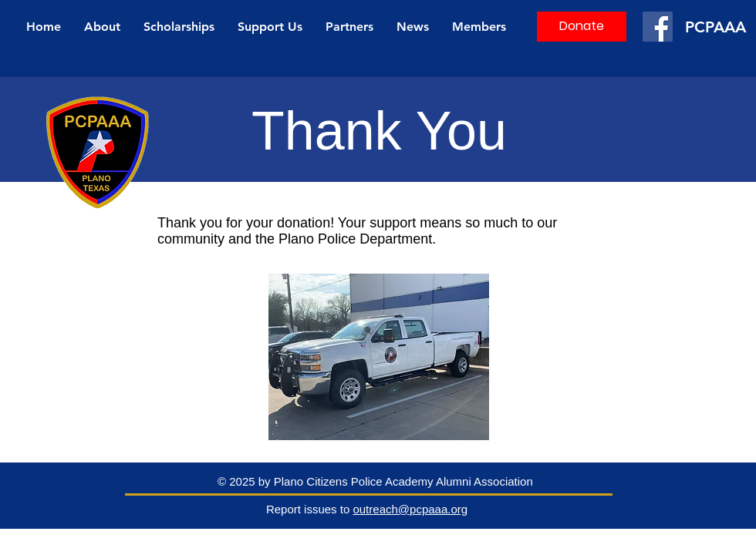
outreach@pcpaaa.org (410, 509)
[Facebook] (658, 27)
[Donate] (582, 27)
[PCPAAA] (718, 27)
